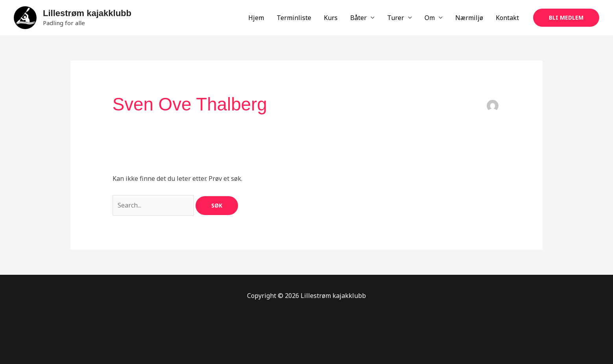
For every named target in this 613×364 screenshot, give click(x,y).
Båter (358, 18)
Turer (396, 18)
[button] (566, 18)
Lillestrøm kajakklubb (87, 13)
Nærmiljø (469, 18)
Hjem (256, 18)
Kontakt (507, 18)
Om (430, 18)
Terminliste (294, 18)
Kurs (331, 18)
